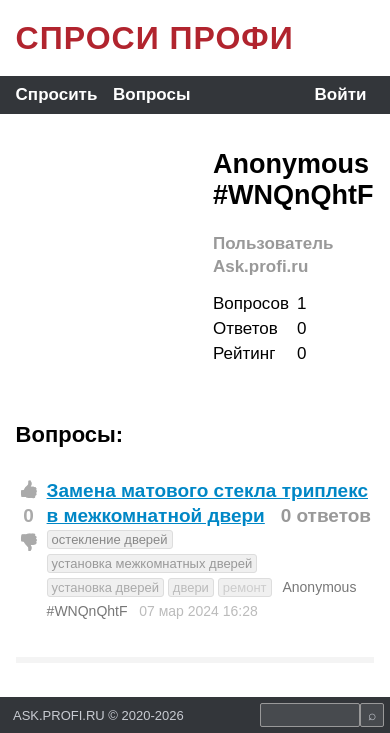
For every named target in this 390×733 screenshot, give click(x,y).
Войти (341, 94)
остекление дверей (110, 539)
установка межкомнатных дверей (152, 563)
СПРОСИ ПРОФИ (155, 38)
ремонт (245, 587)
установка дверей (105, 587)
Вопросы (151, 94)
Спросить (57, 94)
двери (191, 587)
